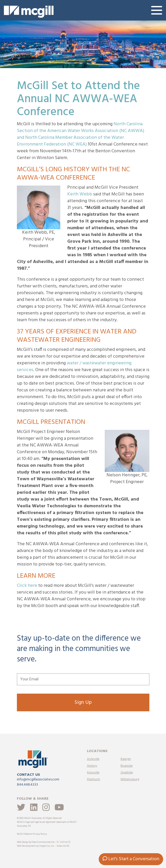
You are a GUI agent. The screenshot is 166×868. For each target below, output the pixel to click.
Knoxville (93, 773)
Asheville (93, 759)
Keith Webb (80, 194)
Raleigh (126, 759)
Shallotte (127, 773)
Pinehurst (94, 779)
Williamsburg (130, 779)
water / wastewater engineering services (74, 367)
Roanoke (127, 766)
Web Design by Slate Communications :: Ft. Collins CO (44, 842)
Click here (27, 586)
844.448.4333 (27, 785)
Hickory (92, 766)
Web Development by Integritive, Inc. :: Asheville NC (43, 846)
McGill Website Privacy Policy (32, 834)
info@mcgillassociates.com (38, 780)
